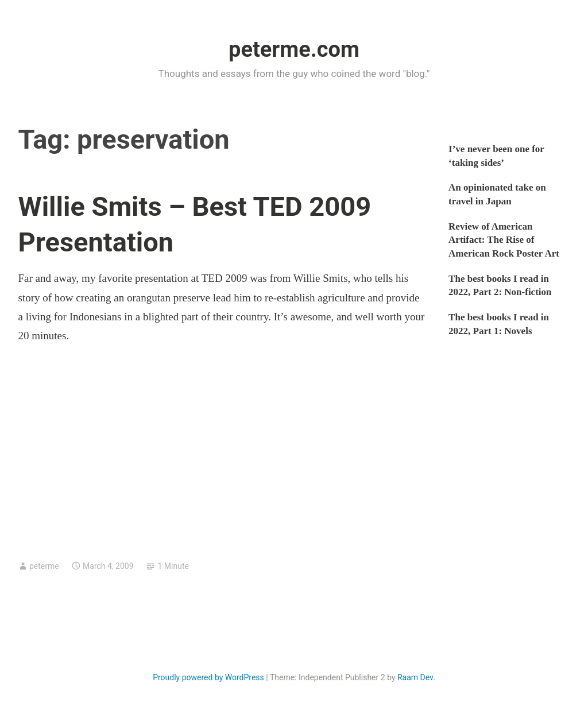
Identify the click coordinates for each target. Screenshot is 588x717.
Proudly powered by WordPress (208, 677)
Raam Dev (415, 677)
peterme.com (294, 49)
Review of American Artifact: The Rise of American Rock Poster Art (504, 240)
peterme (44, 566)
